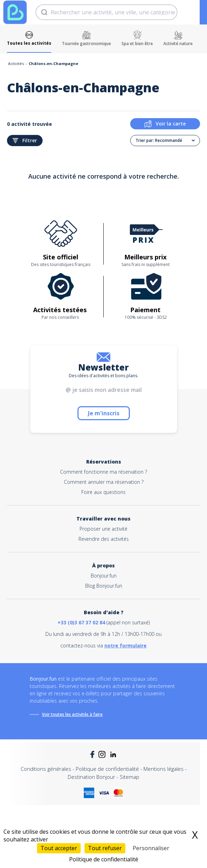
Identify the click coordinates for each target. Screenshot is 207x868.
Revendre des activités (104, 539)
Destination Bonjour (91, 777)
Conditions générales (46, 769)
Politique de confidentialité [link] (104, 859)
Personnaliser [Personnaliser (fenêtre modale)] (151, 848)
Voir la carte (165, 124)
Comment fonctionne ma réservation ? (103, 472)
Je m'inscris (104, 413)
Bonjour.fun (104, 576)
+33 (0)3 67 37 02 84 (81, 622)
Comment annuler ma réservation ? (104, 482)
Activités (16, 63)
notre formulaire (125, 645)
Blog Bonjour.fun (104, 586)
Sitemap (130, 777)
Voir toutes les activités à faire (72, 714)
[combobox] (106, 12)
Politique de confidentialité (107, 769)
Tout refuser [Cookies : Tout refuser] (105, 848)
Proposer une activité (103, 529)
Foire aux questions (103, 492)
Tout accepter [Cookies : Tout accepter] (59, 848)
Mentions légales (164, 769)
